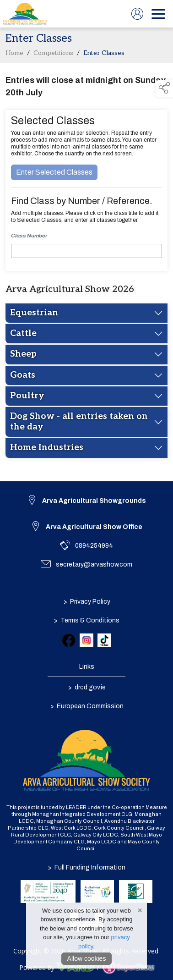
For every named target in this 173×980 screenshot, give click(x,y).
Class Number (29, 237)
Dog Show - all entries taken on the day (79, 423)
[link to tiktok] (104, 640)
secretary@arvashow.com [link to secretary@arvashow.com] (94, 564)
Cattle (23, 335)
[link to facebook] (69, 640)
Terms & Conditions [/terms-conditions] (87, 620)
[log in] (137, 14)
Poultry (27, 398)
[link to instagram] (86, 640)
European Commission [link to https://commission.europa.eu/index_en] (86, 706)
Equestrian (34, 314)
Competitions (53, 55)
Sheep (23, 356)
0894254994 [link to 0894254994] (94, 546)
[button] (164, 88)
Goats (23, 377)
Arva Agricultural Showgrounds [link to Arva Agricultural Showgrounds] (94, 501)
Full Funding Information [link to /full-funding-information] (87, 867)
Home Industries (47, 449)
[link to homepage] (25, 14)
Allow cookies (87, 958)
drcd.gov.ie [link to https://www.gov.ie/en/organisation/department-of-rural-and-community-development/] (86, 687)
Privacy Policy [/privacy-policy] (86, 601)
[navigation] (158, 14)
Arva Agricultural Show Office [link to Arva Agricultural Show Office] (94, 527)
